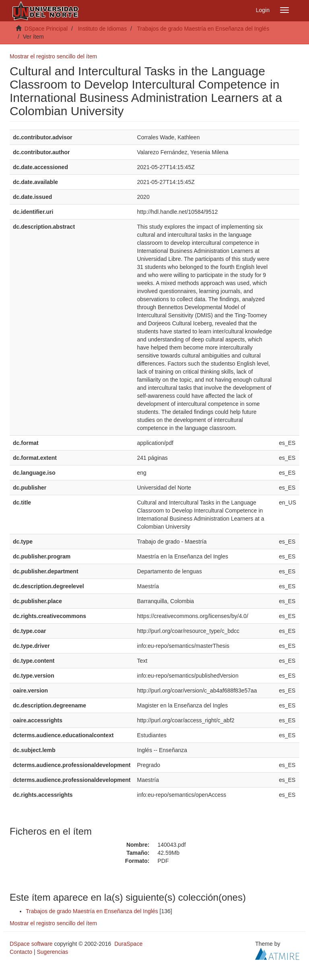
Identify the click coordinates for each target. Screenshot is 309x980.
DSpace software (31, 944)
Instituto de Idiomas (102, 29)
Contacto (21, 952)
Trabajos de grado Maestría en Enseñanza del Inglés (203, 29)
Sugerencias (52, 952)
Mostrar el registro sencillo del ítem (53, 56)
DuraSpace (128, 944)
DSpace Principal (46, 29)
